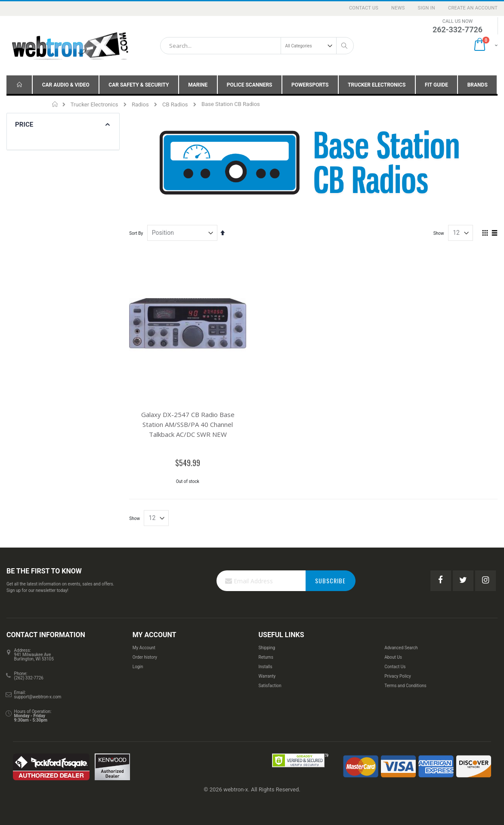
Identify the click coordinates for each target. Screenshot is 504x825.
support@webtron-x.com (38, 697)
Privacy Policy (398, 676)
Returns (266, 657)
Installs (265, 667)
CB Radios (175, 104)
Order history (145, 657)
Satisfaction (270, 686)
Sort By (136, 233)
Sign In (427, 8)
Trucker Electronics (94, 104)
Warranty (267, 676)
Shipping (267, 648)
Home (55, 104)
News (398, 8)
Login (138, 667)
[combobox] (257, 46)
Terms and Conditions (405, 686)
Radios (140, 104)
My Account (144, 648)
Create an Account (473, 8)
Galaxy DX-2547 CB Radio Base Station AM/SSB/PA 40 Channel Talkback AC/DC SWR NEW (188, 424)
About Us (393, 657)
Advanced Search (401, 648)
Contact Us (364, 8)
